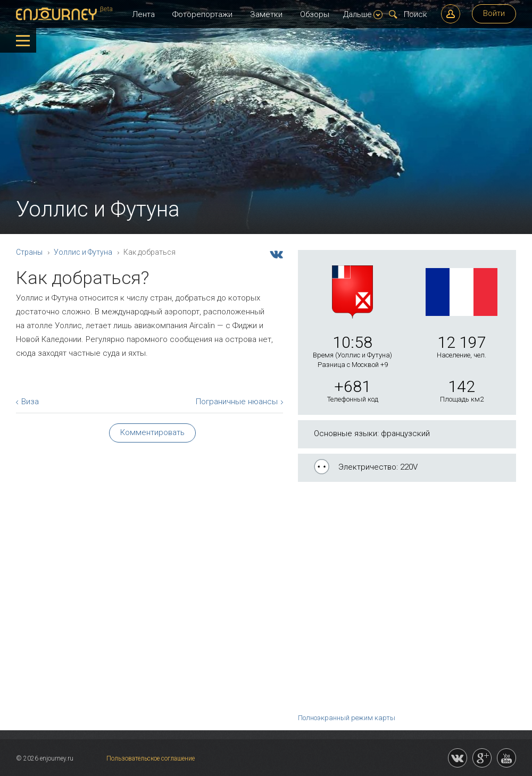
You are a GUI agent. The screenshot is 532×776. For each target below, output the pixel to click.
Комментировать (152, 432)
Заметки (266, 14)
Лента (143, 14)
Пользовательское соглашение (151, 758)
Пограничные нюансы (237, 402)
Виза (30, 402)
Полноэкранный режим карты (347, 718)
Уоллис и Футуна (83, 252)
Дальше (363, 14)
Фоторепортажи (202, 14)
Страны (29, 252)
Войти (494, 13)
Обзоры (315, 14)
